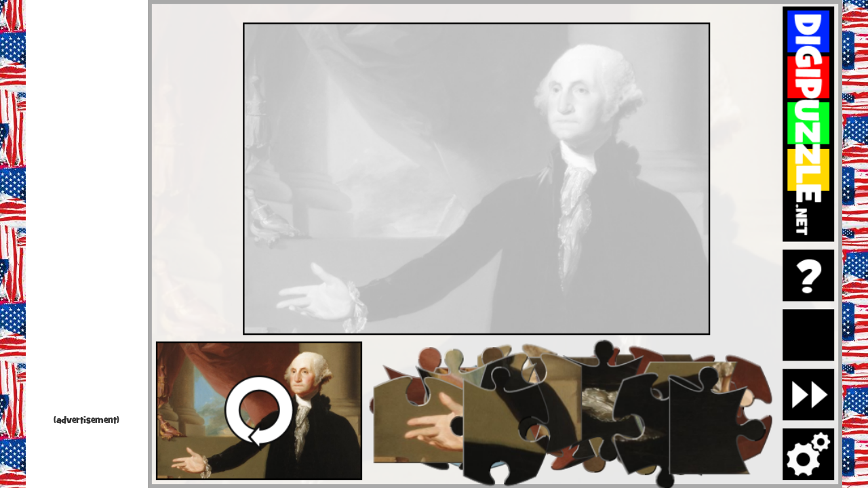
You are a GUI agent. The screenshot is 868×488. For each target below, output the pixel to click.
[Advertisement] (87, 210)
